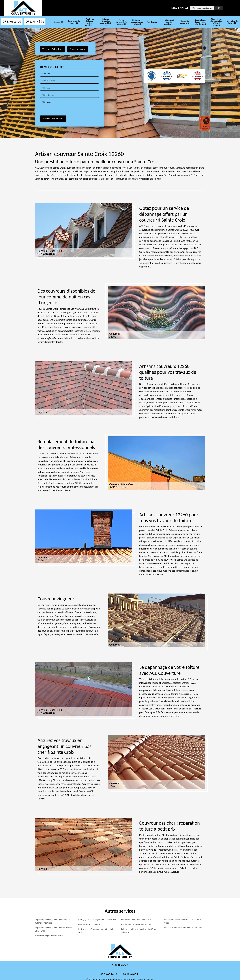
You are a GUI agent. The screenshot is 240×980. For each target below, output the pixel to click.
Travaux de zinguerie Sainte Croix (49, 936)
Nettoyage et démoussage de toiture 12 (137, 22)
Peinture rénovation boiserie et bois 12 (106, 22)
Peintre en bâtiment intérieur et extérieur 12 (90, 22)
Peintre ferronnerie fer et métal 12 (121, 22)
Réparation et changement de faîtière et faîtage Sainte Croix (52, 921)
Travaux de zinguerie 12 (185, 22)
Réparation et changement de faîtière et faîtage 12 (216, 22)
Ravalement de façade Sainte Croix (136, 924)
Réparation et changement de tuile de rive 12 (200, 22)
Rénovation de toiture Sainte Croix (136, 920)
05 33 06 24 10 (12, 21)
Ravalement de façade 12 (74, 22)
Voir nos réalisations (52, 49)
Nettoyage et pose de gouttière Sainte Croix (97, 920)
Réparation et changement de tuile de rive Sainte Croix (53, 929)
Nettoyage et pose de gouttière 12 (169, 22)
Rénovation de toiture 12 (232, 22)
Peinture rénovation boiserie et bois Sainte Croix (183, 921)
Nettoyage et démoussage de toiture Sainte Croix (97, 931)
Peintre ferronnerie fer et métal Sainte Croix (183, 928)
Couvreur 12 (58, 22)
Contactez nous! (78, 49)
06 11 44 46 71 (35, 21)
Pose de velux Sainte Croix (89, 924)
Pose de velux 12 (153, 22)
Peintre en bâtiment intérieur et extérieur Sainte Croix (139, 931)
